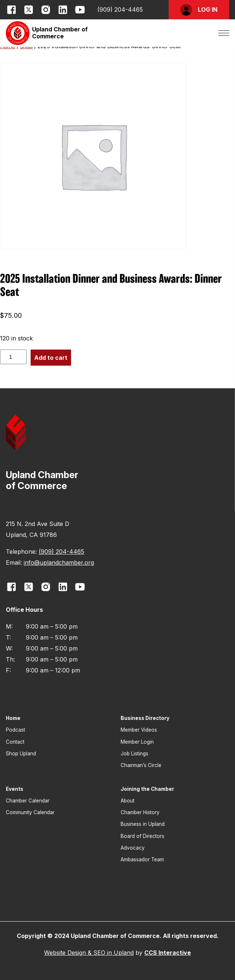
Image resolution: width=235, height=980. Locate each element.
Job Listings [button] (134, 754)
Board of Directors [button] (142, 836)
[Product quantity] (13, 357)
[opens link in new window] (11, 10)
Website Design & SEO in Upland (89, 953)
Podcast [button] (15, 730)
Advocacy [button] (133, 848)
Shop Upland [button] (21, 754)
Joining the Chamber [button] (147, 789)
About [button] (128, 801)
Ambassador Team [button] (142, 859)
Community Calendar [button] (30, 812)
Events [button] (15, 789)
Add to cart (51, 358)
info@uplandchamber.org (59, 563)
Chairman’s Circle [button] (141, 765)
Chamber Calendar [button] (28, 801)
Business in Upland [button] (143, 824)
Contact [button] (15, 742)
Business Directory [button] (145, 718)
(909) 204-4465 (120, 9)
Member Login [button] (137, 742)
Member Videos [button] (139, 730)
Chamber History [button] (140, 812)
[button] (199, 10)
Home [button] (13, 718)
